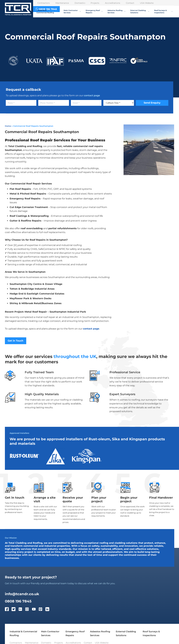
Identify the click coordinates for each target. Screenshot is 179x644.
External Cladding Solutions (140, 11)
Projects (95, 3)
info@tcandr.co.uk (22, 594)
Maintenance (62, 3)
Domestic (80, 3)
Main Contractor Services (72, 11)
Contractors (44, 3)
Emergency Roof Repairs (94, 11)
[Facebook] (8, 610)
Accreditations (113, 3)
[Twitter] (15, 610)
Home (8, 126)
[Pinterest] (42, 610)
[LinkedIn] (49, 610)
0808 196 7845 (18, 601)
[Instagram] (28, 610)
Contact (130, 3)
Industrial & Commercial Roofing (48, 11)
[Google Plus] (22, 610)
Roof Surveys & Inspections (163, 11)
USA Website (147, 3)
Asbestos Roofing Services (116, 11)
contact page (92, 95)
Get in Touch (15, 341)
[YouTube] (35, 610)
